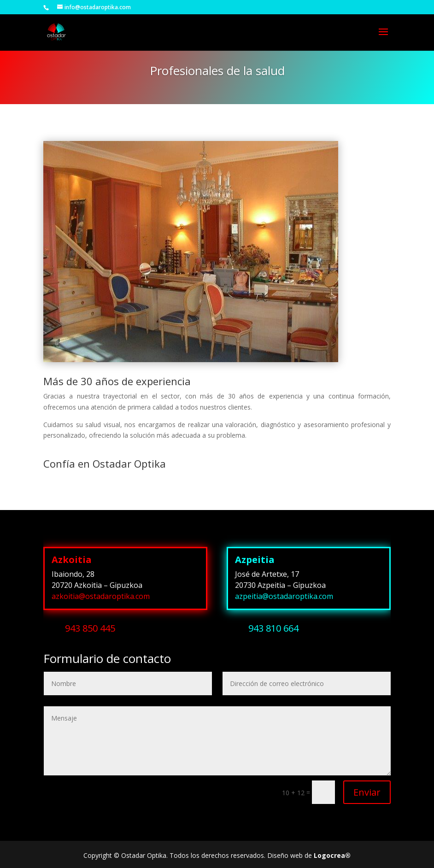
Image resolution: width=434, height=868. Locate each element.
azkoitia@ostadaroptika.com (101, 596)
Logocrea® (332, 855)
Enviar (367, 792)
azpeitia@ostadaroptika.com (284, 596)
